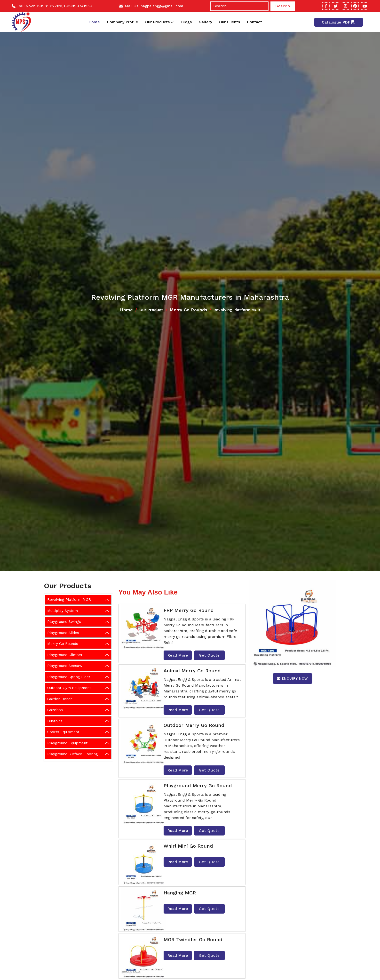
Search (283, 6)
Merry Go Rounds (188, 310)
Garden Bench (60, 699)
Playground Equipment (67, 743)
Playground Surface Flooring (73, 754)
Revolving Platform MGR (69, 600)
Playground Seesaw (65, 666)
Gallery (205, 22)
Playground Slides (63, 633)
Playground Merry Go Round (198, 786)
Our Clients (230, 22)
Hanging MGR (180, 893)
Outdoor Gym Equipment (69, 688)
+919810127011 (49, 6)
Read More (178, 655)
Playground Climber (65, 655)
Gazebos (55, 710)
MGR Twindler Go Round (193, 940)
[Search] (239, 6)
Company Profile (123, 22)
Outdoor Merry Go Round (194, 725)
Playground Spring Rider (69, 677)
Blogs (186, 22)
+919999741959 (78, 6)
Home (94, 22)
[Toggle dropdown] (172, 22)
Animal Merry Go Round (192, 671)
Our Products (160, 22)
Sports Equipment (63, 732)
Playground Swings (64, 622)
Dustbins (55, 721)
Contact (254, 22)
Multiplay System (63, 611)
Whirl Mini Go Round (188, 846)
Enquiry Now (293, 678)
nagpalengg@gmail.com (162, 6)
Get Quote (209, 655)
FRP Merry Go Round (189, 610)
